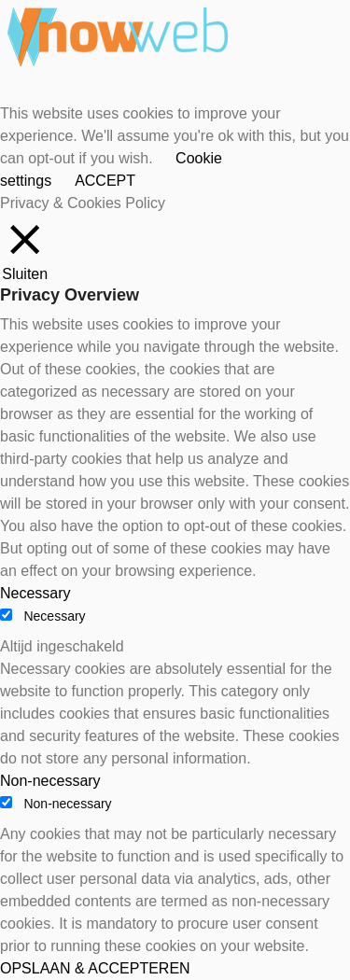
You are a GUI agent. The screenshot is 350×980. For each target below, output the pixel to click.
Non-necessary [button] (50, 781)
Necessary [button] (35, 593)
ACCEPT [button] (105, 181)
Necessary (54, 616)
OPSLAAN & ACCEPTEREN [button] (95, 968)
